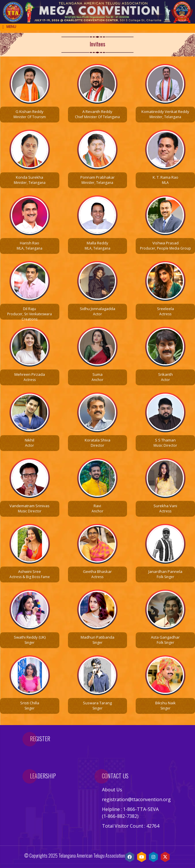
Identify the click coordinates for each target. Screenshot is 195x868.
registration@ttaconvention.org (136, 799)
